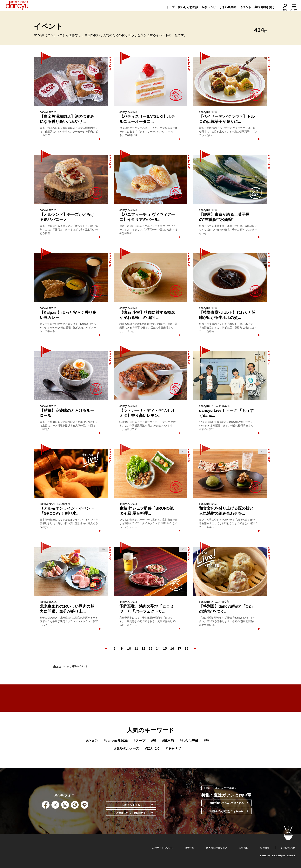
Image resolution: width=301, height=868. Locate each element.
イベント (245, 7)
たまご (92, 741)
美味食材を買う (265, 7)
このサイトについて (163, 848)
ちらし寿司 (189, 741)
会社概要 (265, 848)
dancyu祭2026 (116, 741)
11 (136, 648)
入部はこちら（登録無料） (131, 813)
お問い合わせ (288, 848)
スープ (139, 741)
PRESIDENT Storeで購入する (227, 803)
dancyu (57, 666)
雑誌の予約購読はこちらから (227, 811)
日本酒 (168, 741)
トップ (170, 7)
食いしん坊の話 (188, 7)
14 (158, 648)
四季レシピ (209, 7)
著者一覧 (190, 848)
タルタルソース (127, 749)
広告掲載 (244, 848)
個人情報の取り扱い (217, 848)
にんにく (153, 749)
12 (143, 648)
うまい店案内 (228, 7)
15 (165, 648)
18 (186, 648)
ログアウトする (131, 805)
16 (172, 648)
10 (129, 648)
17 (179, 648)
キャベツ (173, 749)
